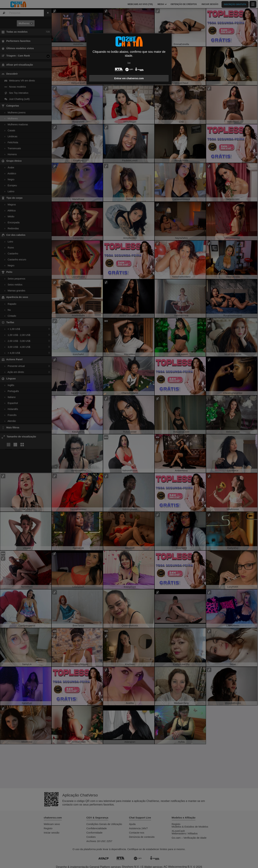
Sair (129, 63)
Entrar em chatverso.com (129, 78)
